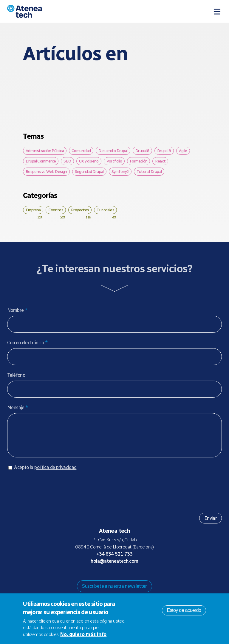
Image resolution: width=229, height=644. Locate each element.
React (160, 161)
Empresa (33, 210)
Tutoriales (105, 210)
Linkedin (138, 579)
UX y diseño (89, 161)
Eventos (56, 210)
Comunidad (81, 151)
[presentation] (52, 495)
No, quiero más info (83, 634)
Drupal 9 (164, 151)
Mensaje (18, 408)
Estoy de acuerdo (184, 610)
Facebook (129, 579)
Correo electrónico (28, 343)
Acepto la (45, 473)
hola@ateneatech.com (114, 567)
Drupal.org (91, 579)
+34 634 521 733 (114, 560)
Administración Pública (45, 151)
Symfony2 (120, 171)
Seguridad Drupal (89, 171)
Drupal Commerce (41, 161)
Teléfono (16, 375)
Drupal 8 (142, 151)
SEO (67, 161)
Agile (183, 151)
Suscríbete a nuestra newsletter (114, 592)
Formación (139, 161)
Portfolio (114, 161)
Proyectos (80, 210)
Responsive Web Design (46, 171)
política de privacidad (55, 473)
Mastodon (100, 579)
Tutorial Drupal (149, 171)
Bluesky (110, 579)
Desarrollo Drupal (113, 151)
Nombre (17, 310)
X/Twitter (119, 579)
